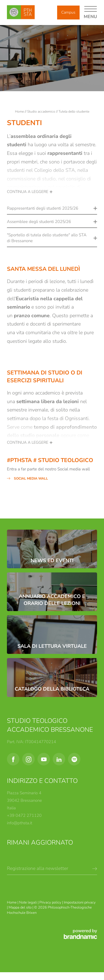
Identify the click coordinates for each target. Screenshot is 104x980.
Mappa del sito (21, 907)
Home (20, 111)
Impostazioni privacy (80, 902)
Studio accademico (42, 111)
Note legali (28, 902)
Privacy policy (51, 902)
